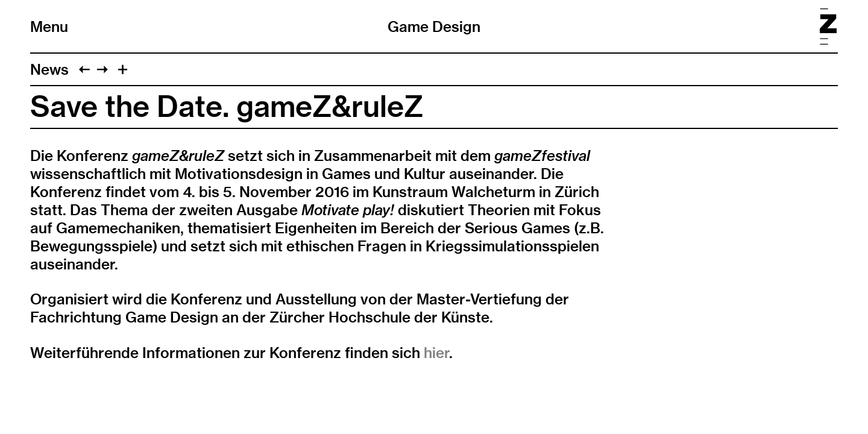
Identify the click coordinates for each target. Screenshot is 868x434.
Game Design (434, 27)
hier (436, 353)
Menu (49, 27)
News (49, 69)
